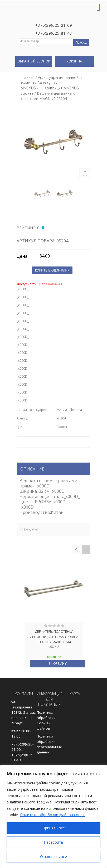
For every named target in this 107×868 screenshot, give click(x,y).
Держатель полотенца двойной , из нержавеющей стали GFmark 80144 (54, 636)
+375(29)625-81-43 (54, 33)
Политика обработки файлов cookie (53, 815)
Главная (28, 77)
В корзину (57, 664)
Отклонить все (53, 856)
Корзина (74, 61)
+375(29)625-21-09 (54, 25)
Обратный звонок (34, 61)
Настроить (53, 842)
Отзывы (29, 530)
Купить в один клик (52, 270)
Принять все (54, 828)
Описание (32, 469)
